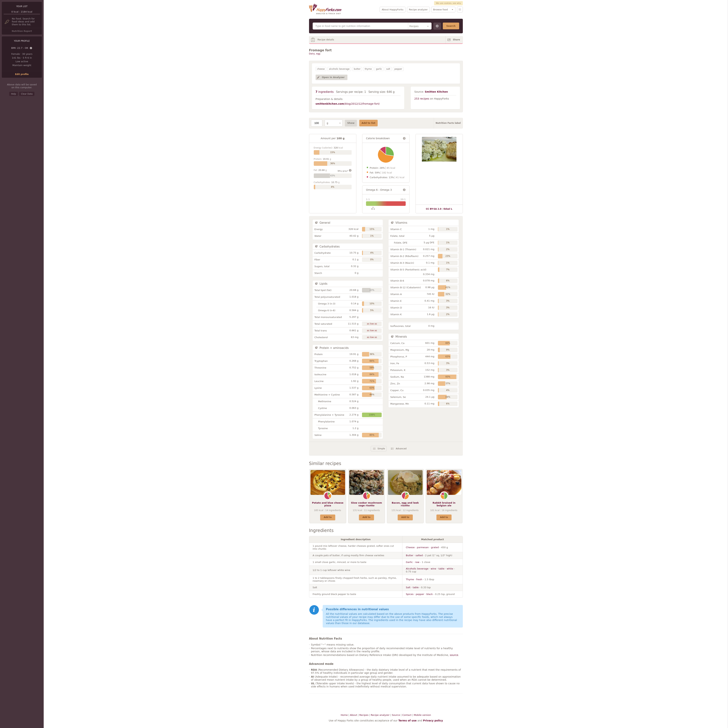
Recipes (364, 715)
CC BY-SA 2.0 (434, 209)
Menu (460, 9)
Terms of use (407, 721)
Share (456, 40)
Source (396, 715)
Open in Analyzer (333, 77)
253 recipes (422, 99)
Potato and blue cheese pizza (328, 504)
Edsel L (448, 209)
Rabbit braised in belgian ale (444, 504)
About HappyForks (392, 10)
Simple (381, 449)
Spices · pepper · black (419, 594)
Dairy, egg (315, 54)
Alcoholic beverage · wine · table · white (430, 569)
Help (14, 94)
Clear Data (27, 94)
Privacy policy (433, 721)
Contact (407, 715)
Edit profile (22, 74)
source (454, 655)
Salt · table (412, 587)
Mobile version (422, 715)
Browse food (440, 10)
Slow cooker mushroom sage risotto (366, 504)
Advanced (401, 449)
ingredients (325, 92)
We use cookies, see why (448, 3)
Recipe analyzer (418, 10)
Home (344, 715)
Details (31, 48)
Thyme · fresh (414, 579)
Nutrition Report (22, 31)
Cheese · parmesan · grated (422, 547)
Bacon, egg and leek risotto (405, 504)
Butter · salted (414, 555)
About (353, 715)
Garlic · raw (413, 562)
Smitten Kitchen (436, 92)
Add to (328, 517)
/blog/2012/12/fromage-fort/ (348, 104)
